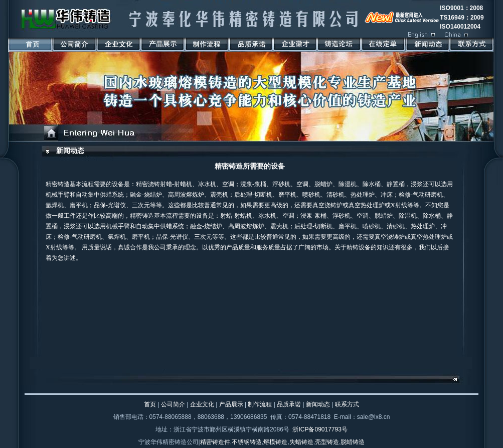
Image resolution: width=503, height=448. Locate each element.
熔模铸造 (275, 442)
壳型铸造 (327, 442)
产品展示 (231, 404)
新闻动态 (70, 151)
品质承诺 (289, 404)
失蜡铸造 (301, 442)
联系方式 (347, 404)
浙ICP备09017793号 (320, 429)
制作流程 (260, 404)
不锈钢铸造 (247, 442)
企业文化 (202, 404)
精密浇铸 (148, 184)
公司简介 (173, 404)
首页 (150, 404)
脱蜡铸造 (353, 442)
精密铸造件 (215, 442)
